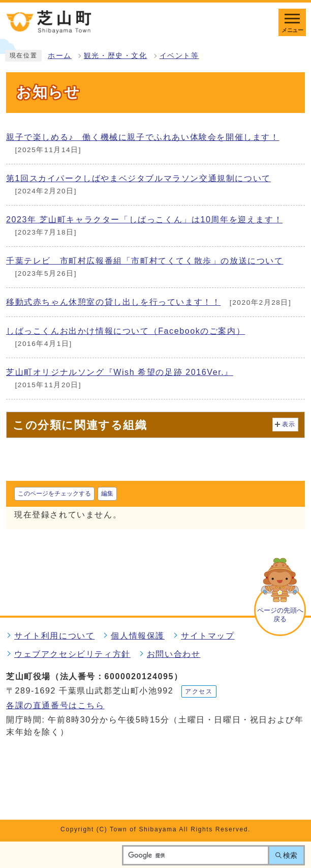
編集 (107, 494)
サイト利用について (54, 636)
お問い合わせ (174, 654)
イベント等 (179, 56)
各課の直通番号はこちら (55, 705)
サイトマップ (208, 636)
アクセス (199, 691)
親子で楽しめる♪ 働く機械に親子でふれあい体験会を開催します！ (143, 137)
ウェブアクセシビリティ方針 (72, 654)
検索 (290, 855)
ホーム (60, 56)
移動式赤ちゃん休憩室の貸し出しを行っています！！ (113, 302)
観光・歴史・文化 (116, 56)
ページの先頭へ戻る (280, 615)
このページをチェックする (54, 494)
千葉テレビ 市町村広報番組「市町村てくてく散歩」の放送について (145, 261)
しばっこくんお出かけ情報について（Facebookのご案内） (126, 331)
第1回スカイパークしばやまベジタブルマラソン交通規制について (138, 178)
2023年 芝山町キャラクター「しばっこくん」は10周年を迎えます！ (144, 220)
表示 (289, 424)
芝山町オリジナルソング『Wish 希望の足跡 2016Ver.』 (120, 372)
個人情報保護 (138, 636)
